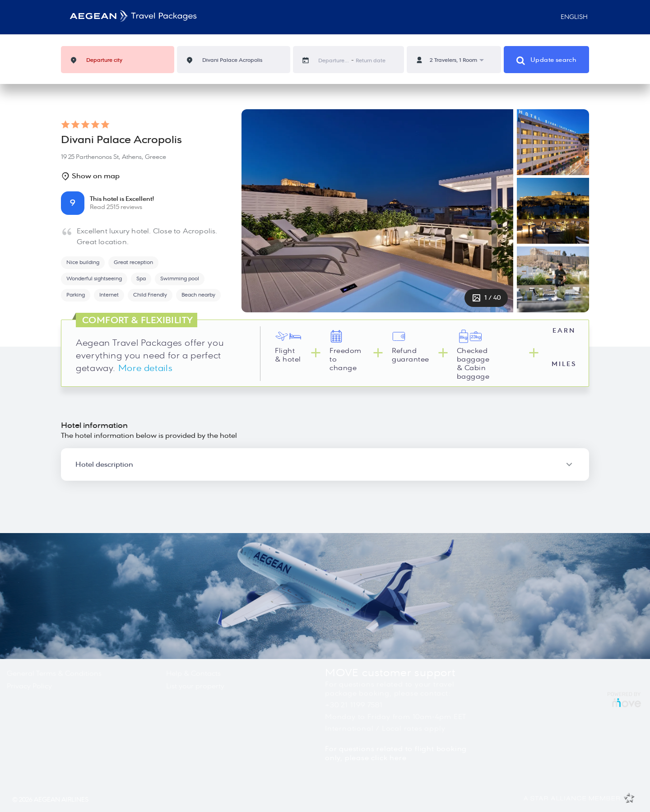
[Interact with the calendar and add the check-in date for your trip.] (310, 60)
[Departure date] (334, 61)
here (398, 758)
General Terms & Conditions (54, 673)
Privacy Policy (29, 686)
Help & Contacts (193, 673)
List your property (195, 686)
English (571, 17)
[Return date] (371, 61)
